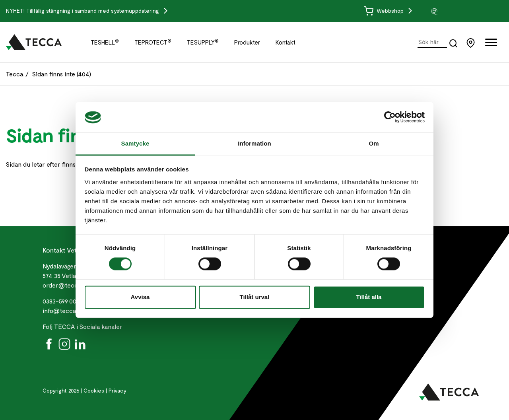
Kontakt (286, 42)
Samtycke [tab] (135, 143)
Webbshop (385, 11)
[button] (460, 11)
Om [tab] (374, 143)
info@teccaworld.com (74, 310)
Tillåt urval (255, 297)
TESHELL (105, 42)
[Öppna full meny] (491, 44)
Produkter (247, 42)
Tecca (15, 74)
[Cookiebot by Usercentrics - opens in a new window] (390, 117)
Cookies (94, 390)
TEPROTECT (153, 42)
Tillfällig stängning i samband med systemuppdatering (93, 11)
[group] (460, 11)
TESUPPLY (203, 42)
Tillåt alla (369, 297)
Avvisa (140, 297)
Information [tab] (254, 143)
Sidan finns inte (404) (62, 74)
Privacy (118, 390)
